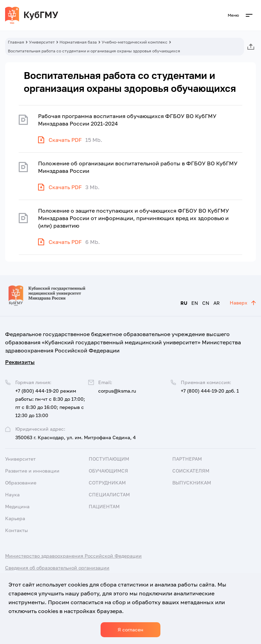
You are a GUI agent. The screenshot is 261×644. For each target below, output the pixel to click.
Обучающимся (108, 471)
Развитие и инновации (32, 471)
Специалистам (109, 494)
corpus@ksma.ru (117, 391)
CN (206, 303)
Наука (12, 494)
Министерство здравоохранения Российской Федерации (73, 556)
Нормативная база (78, 42)
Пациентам (104, 506)
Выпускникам (192, 483)
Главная (16, 42)
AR (217, 303)
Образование (21, 483)
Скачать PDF (65, 140)
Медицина (17, 506)
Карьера (15, 518)
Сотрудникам (107, 483)
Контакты (16, 530)
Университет (42, 42)
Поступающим (109, 459)
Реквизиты (20, 362)
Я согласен (130, 630)
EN (195, 303)
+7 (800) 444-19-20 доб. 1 (210, 391)
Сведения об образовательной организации (57, 568)
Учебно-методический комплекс (135, 42)
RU (184, 303)
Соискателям (191, 471)
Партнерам (187, 459)
